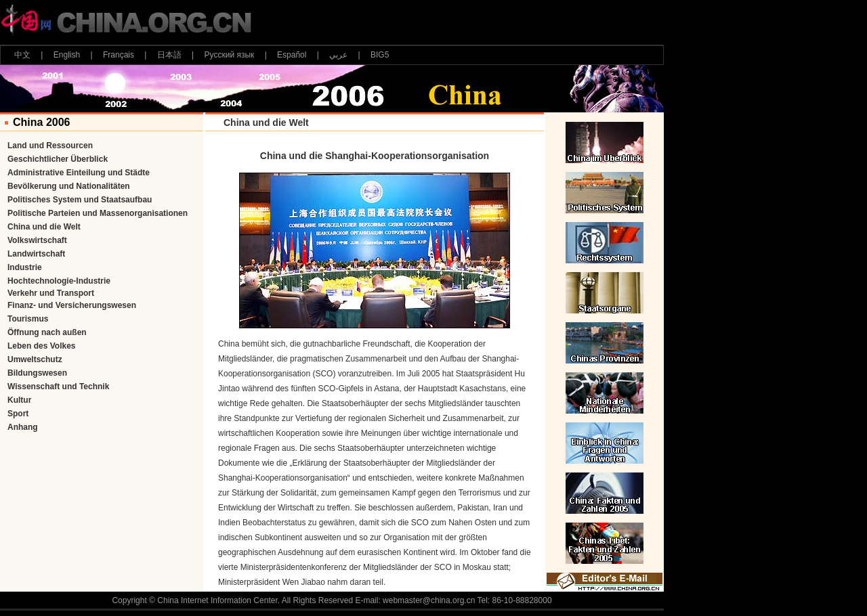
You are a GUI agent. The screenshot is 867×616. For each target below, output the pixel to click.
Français (119, 55)
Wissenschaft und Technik (58, 387)
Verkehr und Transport (51, 293)
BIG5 (380, 55)
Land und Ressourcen (50, 146)
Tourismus (28, 319)
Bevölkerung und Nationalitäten (69, 186)
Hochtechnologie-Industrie (59, 281)
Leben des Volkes (41, 346)
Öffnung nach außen (47, 332)
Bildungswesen (37, 373)
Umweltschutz (35, 359)
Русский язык (230, 55)
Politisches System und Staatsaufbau (80, 200)
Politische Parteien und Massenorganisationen (98, 213)
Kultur (19, 400)
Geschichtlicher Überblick (58, 159)
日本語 (169, 55)
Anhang (23, 427)
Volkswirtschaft (37, 240)
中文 (22, 55)
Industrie (25, 267)
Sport (18, 414)
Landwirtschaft (36, 254)
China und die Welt (44, 227)
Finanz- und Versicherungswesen (72, 305)
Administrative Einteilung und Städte (79, 173)
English (67, 55)
